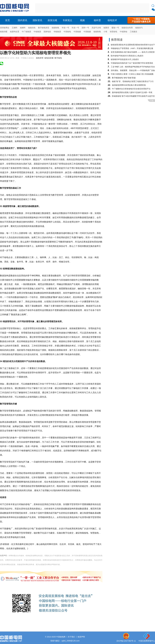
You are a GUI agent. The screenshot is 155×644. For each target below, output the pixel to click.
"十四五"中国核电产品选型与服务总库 (141, 20)
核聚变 (106, 28)
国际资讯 (37, 20)
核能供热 (32, 28)
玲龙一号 (75, 28)
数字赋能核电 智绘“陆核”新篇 (124, 78)
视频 (82, 20)
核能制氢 (55, 28)
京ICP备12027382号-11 (126, 641)
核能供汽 (139, 28)
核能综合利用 (127, 28)
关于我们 (71, 637)
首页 (7, 20)
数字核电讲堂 (44, 28)
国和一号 (85, 28)
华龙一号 (65, 28)
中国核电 (67, 32)
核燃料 (23, 28)
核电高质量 (49, 58)
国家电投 (47, 32)
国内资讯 (22, 20)
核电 (15, 8)
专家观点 (67, 20)
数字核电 (58, 58)
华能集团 (57, 32)
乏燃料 (15, 28)
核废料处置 (15, 32)
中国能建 (87, 32)
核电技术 (112, 20)
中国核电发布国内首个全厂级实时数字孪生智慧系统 (132, 63)
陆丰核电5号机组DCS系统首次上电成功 (127, 56)
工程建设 (133, 32)
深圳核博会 (5, 28)
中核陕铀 (123, 32)
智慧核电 (113, 32)
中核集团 (37, 32)
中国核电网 (61, 637)
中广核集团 (26, 32)
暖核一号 (115, 28)
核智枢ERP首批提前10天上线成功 (125, 59)
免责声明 (81, 637)
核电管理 (40, 58)
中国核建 (77, 32)
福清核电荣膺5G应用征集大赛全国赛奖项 (129, 85)
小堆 (105, 32)
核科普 (97, 20)
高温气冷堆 (96, 28)
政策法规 (52, 20)
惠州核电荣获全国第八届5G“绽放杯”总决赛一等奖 (132, 92)
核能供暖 (4, 32)
